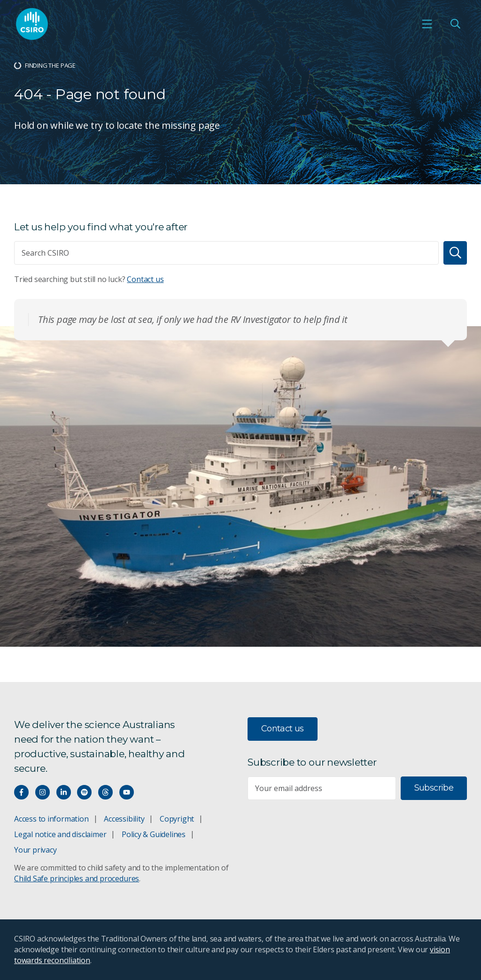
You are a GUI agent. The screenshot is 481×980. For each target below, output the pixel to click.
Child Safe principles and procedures (77, 878)
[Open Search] (455, 24)
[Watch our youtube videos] (127, 792)
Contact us (145, 279)
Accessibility (124, 819)
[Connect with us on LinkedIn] (64, 792)
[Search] (455, 253)
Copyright (177, 819)
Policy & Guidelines (154, 834)
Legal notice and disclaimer (60, 834)
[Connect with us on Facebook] (21, 792)
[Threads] (105, 792)
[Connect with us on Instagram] (43, 792)
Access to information (51, 819)
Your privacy (35, 850)
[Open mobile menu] (427, 24)
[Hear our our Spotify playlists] (84, 792)
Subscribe (434, 788)
